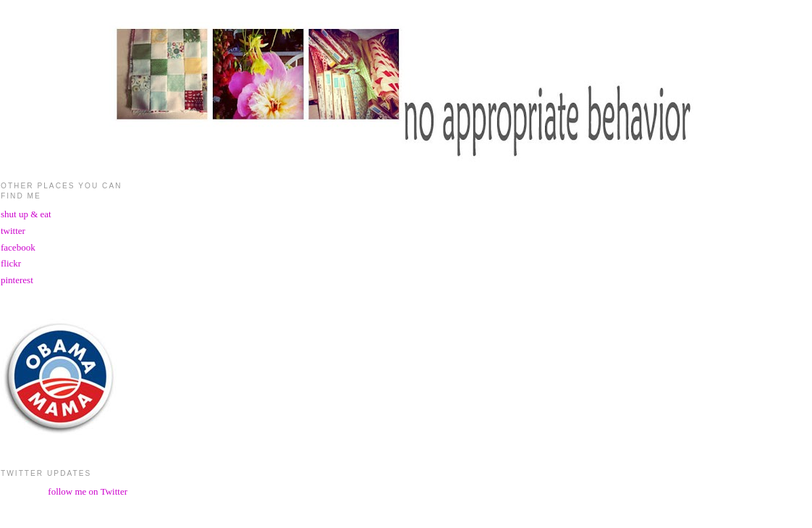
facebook (18, 247)
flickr (11, 263)
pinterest (17, 280)
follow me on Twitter (88, 491)
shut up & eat (26, 214)
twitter (13, 231)
